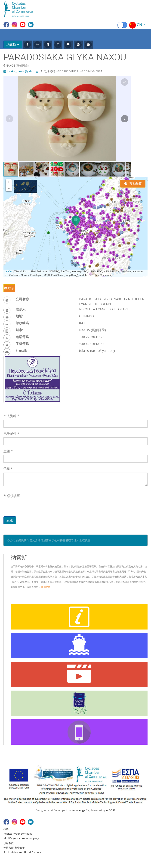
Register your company (18, 834)
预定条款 (9, 843)
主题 (8, 451)
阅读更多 (46, 587)
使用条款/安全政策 (14, 848)
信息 (8, 469)
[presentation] (39, 507)
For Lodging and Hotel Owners (22, 852)
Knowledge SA (80, 810)
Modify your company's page (21, 838)
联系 (9, 288)
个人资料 (11, 416)
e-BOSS (111, 810)
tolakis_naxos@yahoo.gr (21, 71)
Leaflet (8, 271)
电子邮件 (11, 434)
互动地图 (133, 184)
